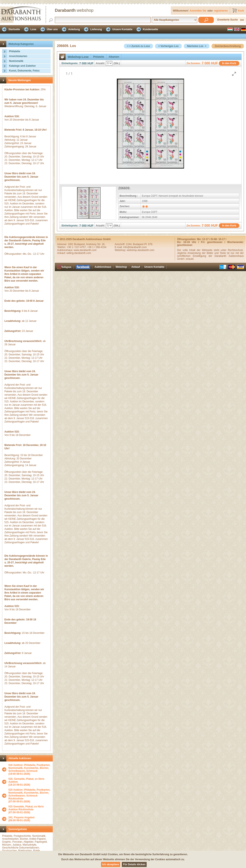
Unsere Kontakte (154, 267)
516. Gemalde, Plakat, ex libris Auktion (26, 780)
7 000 (83, 63)
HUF (90, 63)
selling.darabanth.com (79, 253)
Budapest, (80, 244)
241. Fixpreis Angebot (21, 817)
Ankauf (136, 267)
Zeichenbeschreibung (228, 46)
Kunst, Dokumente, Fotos (24, 71)
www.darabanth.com (85, 250)
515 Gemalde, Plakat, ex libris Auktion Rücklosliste (26, 808)
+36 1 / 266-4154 (97, 247)
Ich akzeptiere (111, 864)
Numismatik (16, 61)
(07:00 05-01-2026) (30, 796)
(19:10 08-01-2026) (30, 782)
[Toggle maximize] (234, 74)
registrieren (221, 11)
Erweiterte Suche (228, 20)
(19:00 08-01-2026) (30, 769)
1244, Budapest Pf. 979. (139, 244)
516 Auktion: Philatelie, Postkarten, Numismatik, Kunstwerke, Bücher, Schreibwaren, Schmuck (29, 768)
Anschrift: (120, 244)
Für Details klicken (134, 864)
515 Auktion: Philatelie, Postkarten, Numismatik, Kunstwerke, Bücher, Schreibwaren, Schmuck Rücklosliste (29, 794)
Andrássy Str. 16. (95, 244)
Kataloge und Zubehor (22, 66)
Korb (241, 11)
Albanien (114, 57)
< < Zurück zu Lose (139, 46)
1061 (71, 244)
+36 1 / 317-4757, (77, 247)
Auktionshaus (103, 267)
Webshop (121, 267)
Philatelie (15, 51)
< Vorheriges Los (168, 46)
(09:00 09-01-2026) (21, 819)
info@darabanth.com (135, 247)
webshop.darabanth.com (140, 250)
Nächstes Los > (197, 46)
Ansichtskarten (18, 56)
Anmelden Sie (198, 11)
